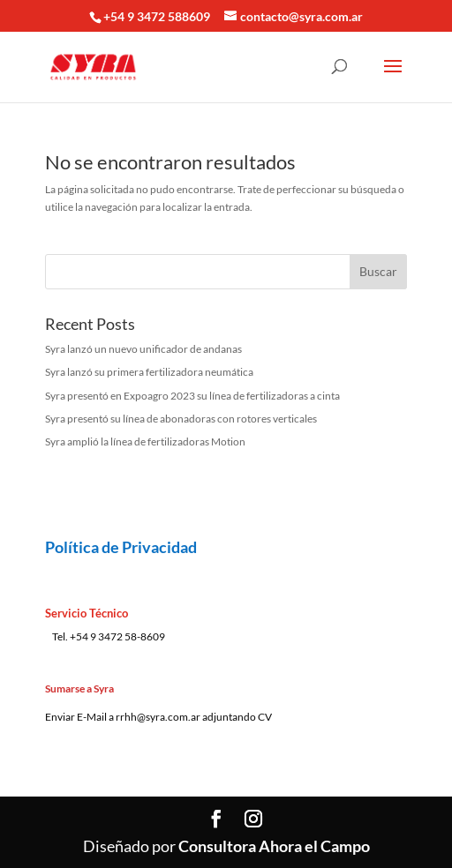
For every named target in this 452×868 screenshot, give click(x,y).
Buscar (378, 271)
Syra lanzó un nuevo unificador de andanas (143, 349)
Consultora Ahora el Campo (274, 846)
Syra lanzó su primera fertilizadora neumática (149, 372)
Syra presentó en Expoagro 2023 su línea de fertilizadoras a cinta (192, 396)
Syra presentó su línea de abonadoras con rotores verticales (181, 419)
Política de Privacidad (121, 547)
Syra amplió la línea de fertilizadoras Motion (145, 441)
